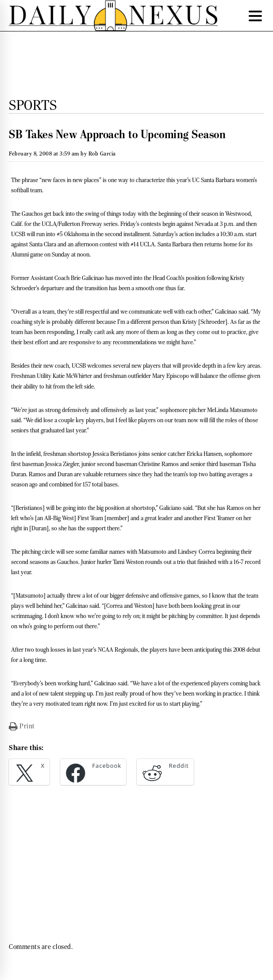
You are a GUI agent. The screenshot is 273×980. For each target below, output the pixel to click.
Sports (33, 105)
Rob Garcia (102, 154)
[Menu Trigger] (255, 16)
